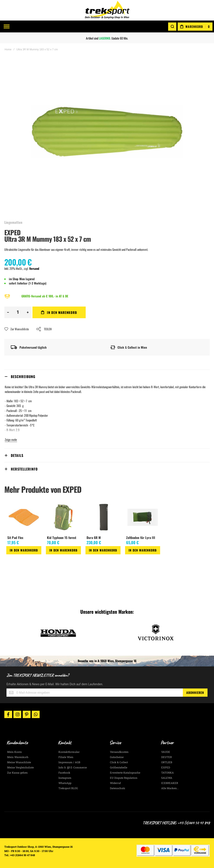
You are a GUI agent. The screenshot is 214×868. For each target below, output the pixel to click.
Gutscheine (117, 757)
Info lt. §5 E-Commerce (73, 767)
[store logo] (107, 10)
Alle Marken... (170, 788)
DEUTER (167, 757)
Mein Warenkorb (18, 757)
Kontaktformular (69, 752)
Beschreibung (23, 377)
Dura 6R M (94, 537)
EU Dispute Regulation (124, 778)
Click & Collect (119, 762)
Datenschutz (117, 788)
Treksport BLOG (68, 788)
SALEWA (167, 778)
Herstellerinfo (24, 469)
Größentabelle (119, 767)
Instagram (65, 778)
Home (8, 49)
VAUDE (166, 752)
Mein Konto (14, 752)
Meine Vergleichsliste (20, 767)
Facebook (64, 773)
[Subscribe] (195, 693)
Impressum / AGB (69, 762)
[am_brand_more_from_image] (24, 518)
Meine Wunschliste (19, 762)
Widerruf (115, 783)
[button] (8, 558)
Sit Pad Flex (15, 537)
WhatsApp (65, 783)
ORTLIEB (167, 762)
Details (17, 455)
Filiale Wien (66, 757)
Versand (34, 268)
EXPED (13, 232)
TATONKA (167, 773)
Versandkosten (119, 752)
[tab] (107, 376)
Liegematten (13, 222)
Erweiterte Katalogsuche (125, 773)
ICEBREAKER (170, 783)
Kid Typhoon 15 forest (62, 537)
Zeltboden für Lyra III (141, 537)
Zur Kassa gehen (17, 773)
